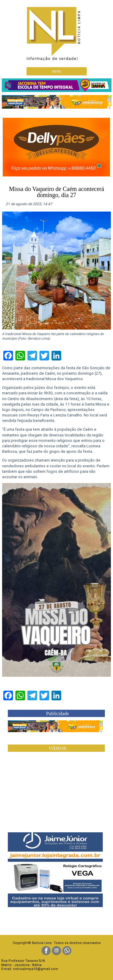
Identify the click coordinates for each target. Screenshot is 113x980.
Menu (57, 71)
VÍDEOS (57, 748)
